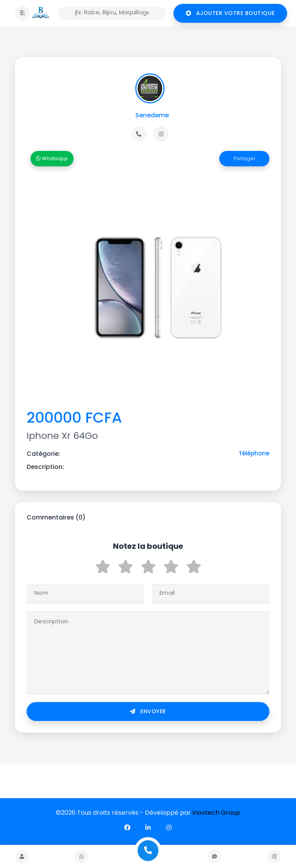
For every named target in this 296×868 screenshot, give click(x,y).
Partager (245, 158)
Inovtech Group (216, 813)
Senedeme (152, 115)
